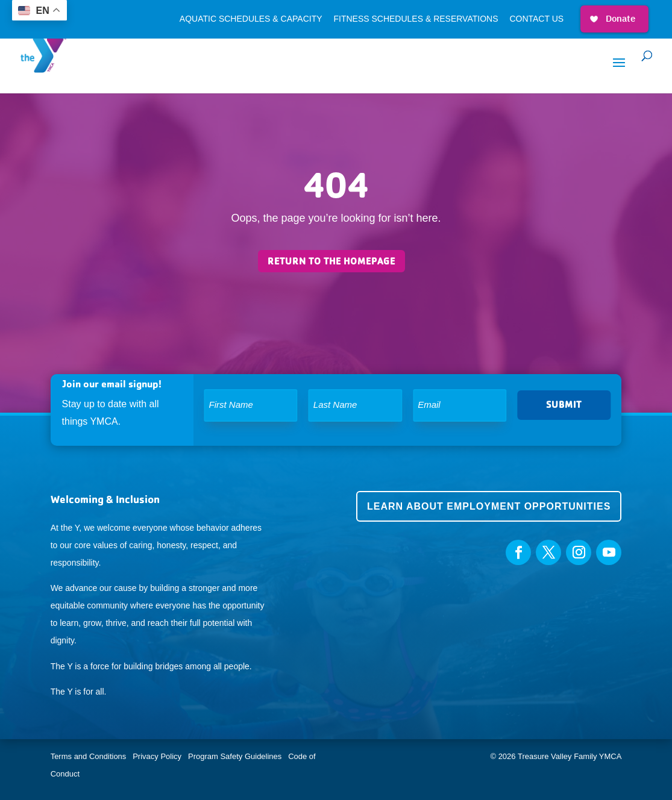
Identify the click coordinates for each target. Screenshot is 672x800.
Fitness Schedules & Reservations (416, 19)
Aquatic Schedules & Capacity (251, 19)
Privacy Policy (157, 756)
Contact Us (536, 19)
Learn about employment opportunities (489, 506)
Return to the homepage (331, 261)
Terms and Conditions (89, 756)
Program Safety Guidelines (234, 756)
